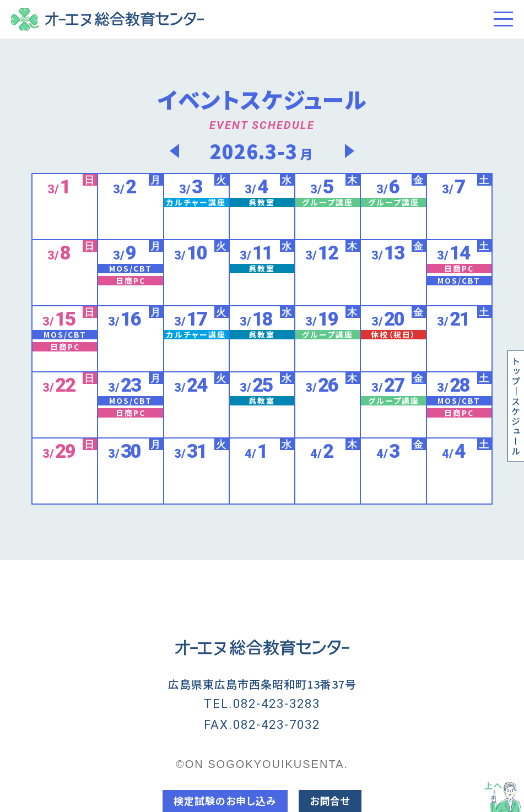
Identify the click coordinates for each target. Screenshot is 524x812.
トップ (516, 371)
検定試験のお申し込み (225, 800)
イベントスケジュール (262, 99)
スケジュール (516, 426)
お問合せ (330, 800)
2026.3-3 (262, 151)
